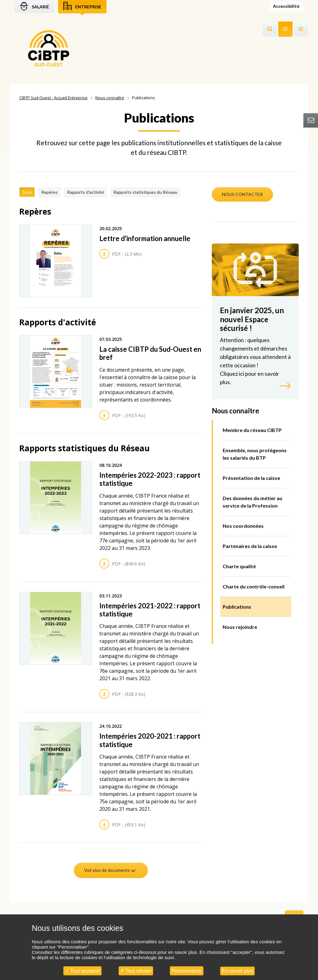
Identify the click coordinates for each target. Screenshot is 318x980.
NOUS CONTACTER (242, 194)
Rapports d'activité (86, 192)
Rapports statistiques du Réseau (145, 192)
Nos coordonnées (243, 526)
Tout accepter (82, 971)
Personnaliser (187, 971)
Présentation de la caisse (251, 478)
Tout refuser (136, 971)
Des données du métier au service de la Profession (252, 502)
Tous (27, 192)
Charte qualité (239, 566)
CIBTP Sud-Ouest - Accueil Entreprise (53, 98)
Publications (237, 607)
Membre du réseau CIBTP (252, 430)
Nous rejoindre (240, 627)
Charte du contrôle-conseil (254, 586)
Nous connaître (110, 98)
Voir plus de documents (110, 870)
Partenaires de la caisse (250, 546)
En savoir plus (237, 971)
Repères (50, 192)
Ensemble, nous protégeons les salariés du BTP (255, 454)
